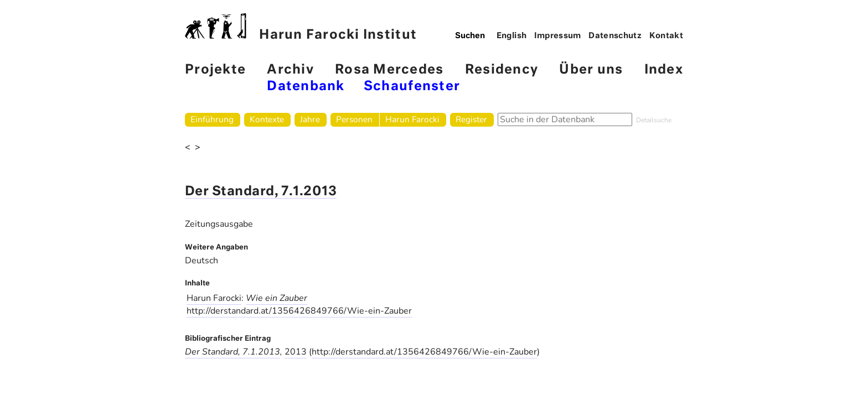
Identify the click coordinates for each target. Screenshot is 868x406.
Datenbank (306, 87)
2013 (296, 352)
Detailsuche (654, 120)
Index (664, 70)
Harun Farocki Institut (301, 27)
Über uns (591, 70)
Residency (502, 70)
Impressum (558, 36)
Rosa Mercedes (389, 70)
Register (471, 119)
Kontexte (267, 119)
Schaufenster (412, 87)
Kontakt (666, 36)
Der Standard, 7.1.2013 (261, 192)
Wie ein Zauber (277, 298)
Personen (354, 119)
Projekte (215, 70)
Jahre (310, 119)
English (512, 36)
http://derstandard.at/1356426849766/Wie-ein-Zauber (299, 311)
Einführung (212, 119)
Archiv (290, 70)
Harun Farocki (412, 119)
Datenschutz (615, 36)
